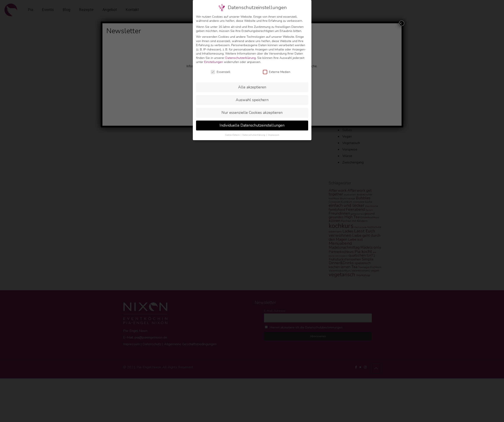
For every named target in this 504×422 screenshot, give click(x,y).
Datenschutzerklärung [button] (254, 135)
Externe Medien (277, 72)
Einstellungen (214, 62)
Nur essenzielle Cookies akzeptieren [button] (252, 113)
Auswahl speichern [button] (252, 100)
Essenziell (221, 72)
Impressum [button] (274, 135)
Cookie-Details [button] (233, 135)
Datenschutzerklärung (241, 58)
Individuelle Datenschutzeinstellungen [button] (252, 125)
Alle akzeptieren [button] (252, 87)
